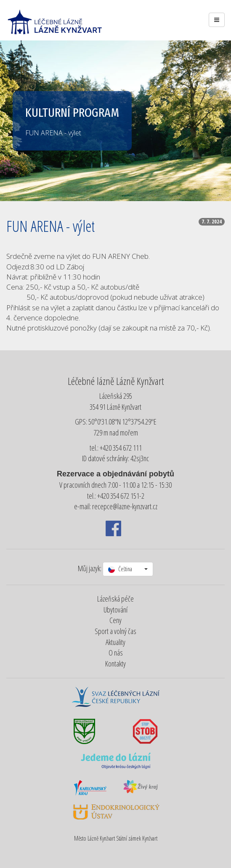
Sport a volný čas (115, 631)
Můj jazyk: (90, 568)
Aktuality (115, 642)
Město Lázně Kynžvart (94, 838)
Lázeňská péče (115, 599)
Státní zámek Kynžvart (137, 838)
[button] (128, 569)
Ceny (115, 620)
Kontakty (115, 664)
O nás (116, 653)
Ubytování (115, 610)
